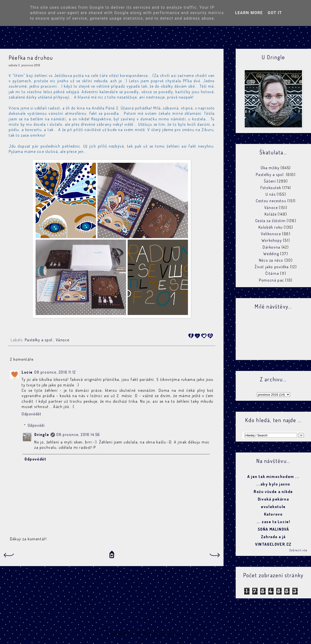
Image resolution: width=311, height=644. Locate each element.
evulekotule (273, 507)
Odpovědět (31, 414)
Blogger (193, 634)
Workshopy (272, 240)
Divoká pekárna (273, 499)
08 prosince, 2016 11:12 (55, 372)
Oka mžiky (270, 168)
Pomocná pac (272, 280)
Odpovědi (36, 425)
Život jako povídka (272, 267)
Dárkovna (272, 247)
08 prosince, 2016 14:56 (78, 435)
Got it (275, 13)
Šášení (270, 181)
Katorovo (273, 514)
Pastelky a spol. (39, 340)
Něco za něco (271, 260)
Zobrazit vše (298, 550)
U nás (271, 194)
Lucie (27, 372)
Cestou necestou (271, 201)
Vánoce (63, 340)
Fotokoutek (271, 188)
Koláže (271, 214)
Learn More (249, 13)
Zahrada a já (273, 537)
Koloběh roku (271, 227)
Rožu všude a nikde (273, 492)
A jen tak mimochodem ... (273, 477)
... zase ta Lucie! (273, 522)
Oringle (42, 435)
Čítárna (272, 273)
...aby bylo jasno (273, 484)
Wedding (271, 254)
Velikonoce (271, 234)
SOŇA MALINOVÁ (273, 529)
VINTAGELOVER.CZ (273, 544)
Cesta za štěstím (271, 221)
